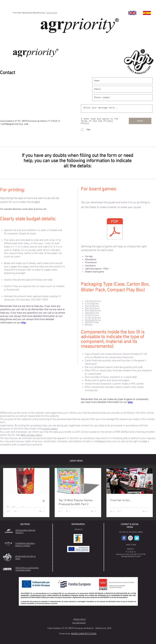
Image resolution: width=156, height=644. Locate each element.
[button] (78, 538)
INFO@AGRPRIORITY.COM (131, 557)
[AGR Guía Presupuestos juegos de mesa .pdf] (115, 229)
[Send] (140, 121)
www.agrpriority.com (56, 413)
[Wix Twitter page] (137, 538)
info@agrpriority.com (15, 124)
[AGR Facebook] (124, 538)
